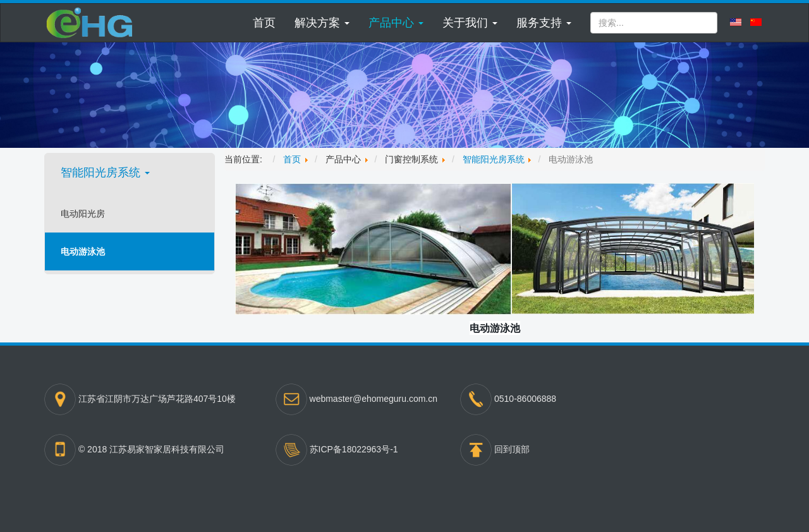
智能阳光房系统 (105, 172)
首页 (264, 23)
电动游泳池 (83, 251)
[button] (322, 23)
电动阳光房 (83, 214)
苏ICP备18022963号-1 (354, 449)
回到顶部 (512, 449)
